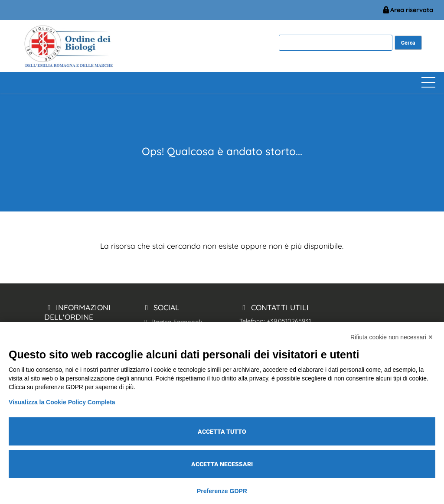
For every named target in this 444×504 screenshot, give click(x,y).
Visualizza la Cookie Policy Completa (62, 402)
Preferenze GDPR (222, 491)
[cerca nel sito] (408, 43)
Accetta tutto (222, 432)
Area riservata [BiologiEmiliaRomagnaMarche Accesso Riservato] (407, 10)
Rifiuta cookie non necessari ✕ (392, 337)
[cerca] (336, 43)
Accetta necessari (222, 464)
